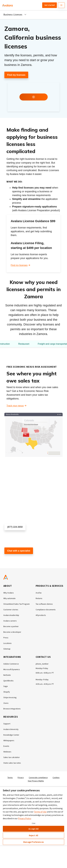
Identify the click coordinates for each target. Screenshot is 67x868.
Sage (6, 686)
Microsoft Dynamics (12, 669)
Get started (50, 5)
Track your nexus (15, 406)
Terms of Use (40, 812)
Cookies (56, 777)
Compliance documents (46, 610)
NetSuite (7, 675)
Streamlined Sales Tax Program (17, 604)
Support (7, 724)
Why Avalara (8, 593)
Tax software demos (44, 604)
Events (6, 746)
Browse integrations (12, 709)
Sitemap (7, 649)
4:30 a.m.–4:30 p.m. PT (45, 684)
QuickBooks (8, 681)
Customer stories (11, 610)
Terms (10, 777)
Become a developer (12, 632)
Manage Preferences (33, 842)
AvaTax (39, 593)
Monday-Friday (42, 668)
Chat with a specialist (19, 551)
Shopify (7, 692)
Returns (39, 598)
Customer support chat (16, 559)
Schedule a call (12, 535)
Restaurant (24, 344)
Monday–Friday (42, 679)
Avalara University (11, 729)
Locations (7, 643)
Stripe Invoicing (10, 697)
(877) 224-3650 (15, 527)
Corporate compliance (38, 777)
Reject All (34, 835)
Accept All (33, 829)
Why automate (9, 598)
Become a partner (11, 626)
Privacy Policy (24, 818)
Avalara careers (10, 621)
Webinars (7, 752)
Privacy (21, 777)
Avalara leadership (11, 615)
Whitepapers (9, 740)
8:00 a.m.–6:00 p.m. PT (45, 673)
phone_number (42, 664)
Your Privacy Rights (36, 781)
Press (6, 638)
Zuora (6, 703)
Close (34, 823)
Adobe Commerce (11, 664)
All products (41, 615)
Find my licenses (16, 75)
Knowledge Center (11, 735)
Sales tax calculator (12, 757)
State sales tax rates (12, 763)
